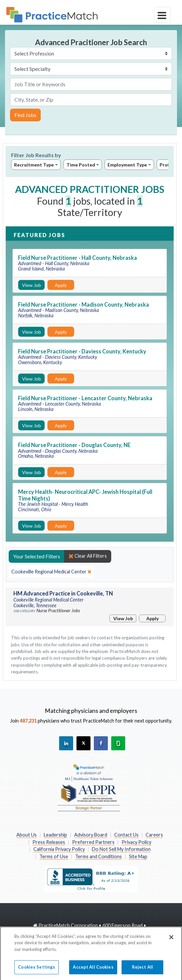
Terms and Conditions (99, 856)
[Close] (171, 943)
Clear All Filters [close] (88, 556)
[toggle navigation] (162, 15)
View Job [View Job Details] (32, 285)
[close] (51, 572)
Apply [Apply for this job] (61, 285)
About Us (27, 835)
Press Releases (49, 842)
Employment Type (127, 165)
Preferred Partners (93, 842)
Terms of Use (54, 856)
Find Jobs (25, 115)
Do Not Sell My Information (121, 849)
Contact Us (126, 835)
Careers (154, 835)
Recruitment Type (34, 165)
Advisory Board (91, 835)
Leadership (55, 835)
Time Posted (81, 165)
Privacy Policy (136, 842)
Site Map (138, 856)
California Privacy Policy (59, 849)
